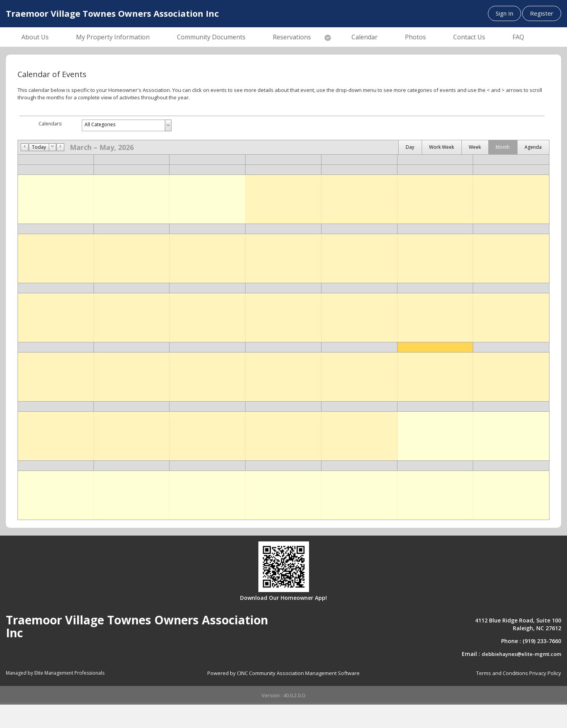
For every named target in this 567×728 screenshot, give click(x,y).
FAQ (518, 37)
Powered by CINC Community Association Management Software (283, 673)
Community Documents (211, 37)
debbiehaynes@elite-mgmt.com (521, 654)
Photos (415, 37)
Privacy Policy (545, 673)
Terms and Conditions (502, 673)
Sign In (504, 13)
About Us (35, 37)
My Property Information (113, 37)
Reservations (292, 37)
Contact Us (469, 37)
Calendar (365, 37)
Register (542, 13)
